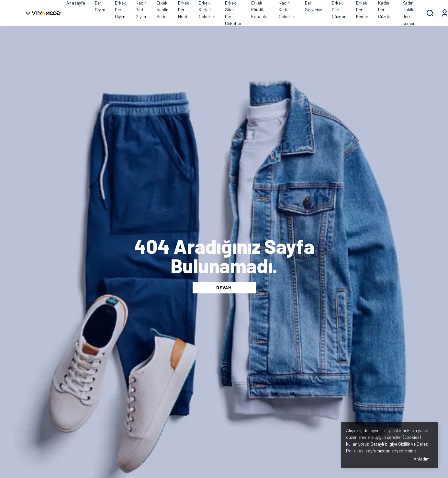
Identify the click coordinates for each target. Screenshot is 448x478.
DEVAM (224, 287)
